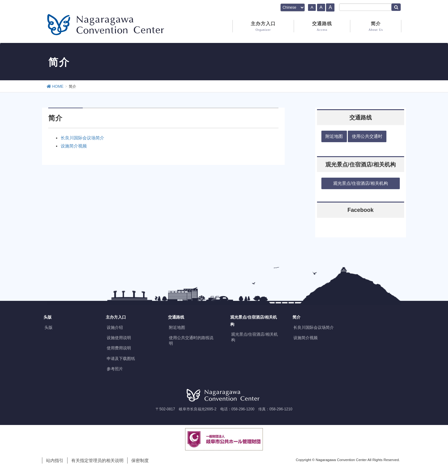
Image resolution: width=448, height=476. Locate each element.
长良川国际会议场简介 (82, 138)
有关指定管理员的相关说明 (97, 460)
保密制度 (140, 460)
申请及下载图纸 (121, 359)
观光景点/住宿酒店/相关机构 (254, 337)
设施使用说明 (119, 338)
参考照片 (115, 369)
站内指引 (55, 460)
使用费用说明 (119, 348)
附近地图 (177, 327)
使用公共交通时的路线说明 (191, 341)
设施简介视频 (74, 146)
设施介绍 (115, 327)
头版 (49, 327)
